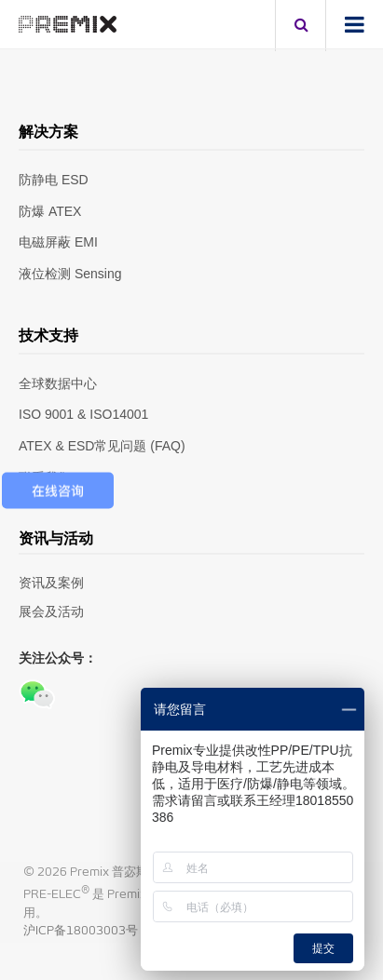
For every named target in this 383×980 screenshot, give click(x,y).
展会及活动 (51, 611)
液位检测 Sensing (70, 274)
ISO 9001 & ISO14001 (83, 414)
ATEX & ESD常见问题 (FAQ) (102, 446)
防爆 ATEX (50, 211)
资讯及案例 (51, 583)
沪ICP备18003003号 (81, 931)
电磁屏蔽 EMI (58, 242)
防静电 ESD (54, 180)
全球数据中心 (58, 383)
